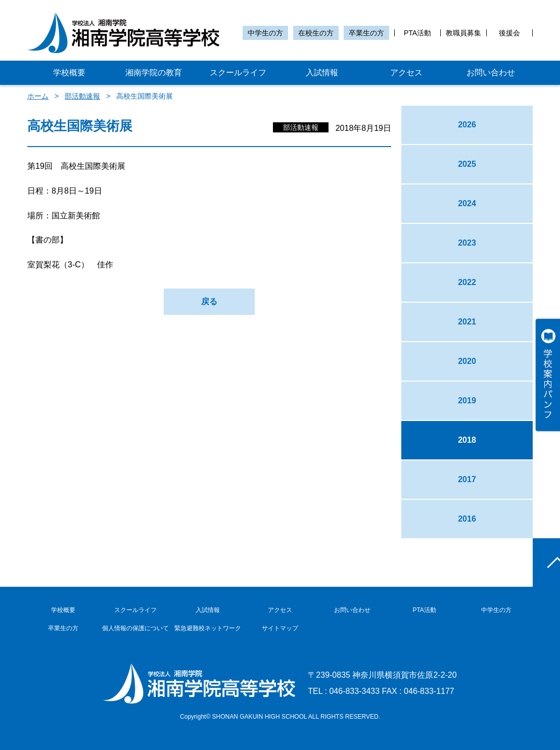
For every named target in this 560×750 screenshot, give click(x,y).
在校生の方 (316, 33)
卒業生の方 (366, 33)
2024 (467, 203)
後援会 (509, 33)
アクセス (406, 73)
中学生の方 (265, 33)
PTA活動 (417, 33)
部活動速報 (82, 96)
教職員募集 (463, 33)
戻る (209, 301)
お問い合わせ (491, 73)
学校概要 (69, 73)
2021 (467, 322)
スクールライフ (238, 73)
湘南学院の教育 (154, 73)
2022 (467, 282)
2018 (467, 440)
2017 (467, 479)
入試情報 (322, 73)
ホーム (38, 96)
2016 (467, 519)
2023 (467, 243)
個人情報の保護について (135, 628)
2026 (467, 125)
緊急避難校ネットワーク (208, 628)
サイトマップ (280, 628)
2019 (467, 401)
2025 (467, 164)
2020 (467, 361)
